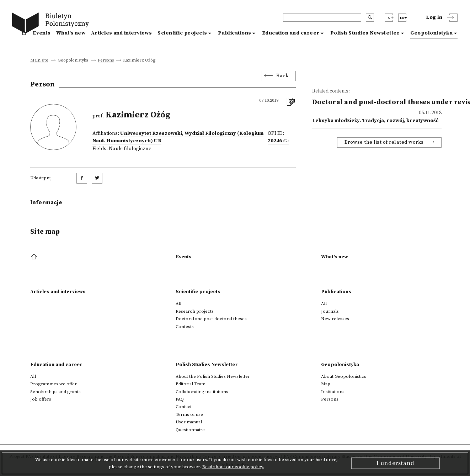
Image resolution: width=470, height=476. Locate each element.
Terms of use (189, 414)
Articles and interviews (121, 33)
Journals (330, 311)
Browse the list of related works (384, 142)
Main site (39, 61)
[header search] (322, 18)
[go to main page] (52, 24)
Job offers (41, 399)
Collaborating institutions (202, 392)
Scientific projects (182, 33)
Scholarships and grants (55, 392)
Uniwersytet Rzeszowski (151, 133)
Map (326, 384)
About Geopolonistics (344, 376)
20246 (275, 141)
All (178, 303)
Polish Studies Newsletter (365, 33)
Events (42, 33)
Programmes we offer (54, 384)
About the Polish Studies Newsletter (213, 376)
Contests (185, 327)
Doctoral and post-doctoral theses (211, 319)
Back (282, 76)
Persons (106, 61)
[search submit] (370, 18)
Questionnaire (190, 430)
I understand (396, 463)
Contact (184, 407)
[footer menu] (35, 257)
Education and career (291, 33)
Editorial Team (191, 384)
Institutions (333, 392)
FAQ (180, 399)
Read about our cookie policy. (233, 467)
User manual (189, 422)
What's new (71, 33)
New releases (335, 319)
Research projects (195, 311)
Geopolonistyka (431, 33)
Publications (235, 33)
